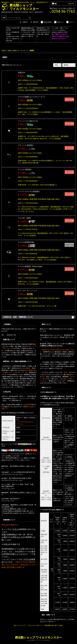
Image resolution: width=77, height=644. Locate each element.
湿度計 (32, 51)
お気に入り (59, 22)
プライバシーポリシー (35, 625)
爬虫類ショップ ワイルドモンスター (38, 637)
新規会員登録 (46, 22)
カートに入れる (70, 75)
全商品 (4, 51)
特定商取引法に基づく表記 (54, 625)
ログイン (70, 22)
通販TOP (34, 22)
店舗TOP (23, 22)
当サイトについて (20, 625)
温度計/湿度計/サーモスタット (18, 51)
